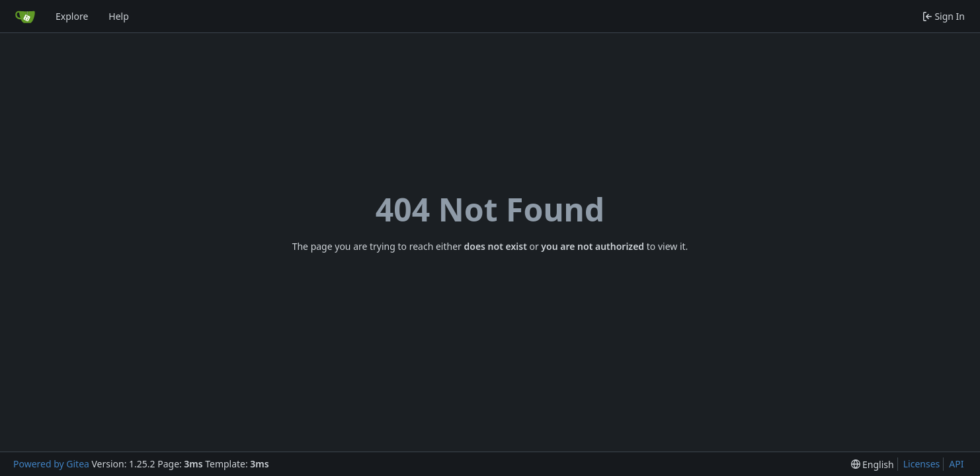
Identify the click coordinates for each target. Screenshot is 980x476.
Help (119, 16)
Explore (72, 16)
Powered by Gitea (51, 464)
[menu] (873, 464)
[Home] (25, 17)
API (956, 464)
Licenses (922, 464)
